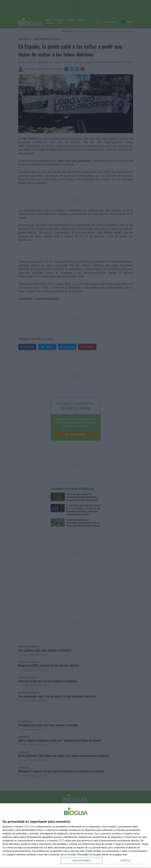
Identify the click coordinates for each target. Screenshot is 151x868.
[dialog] (75, 836)
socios (33, 827)
